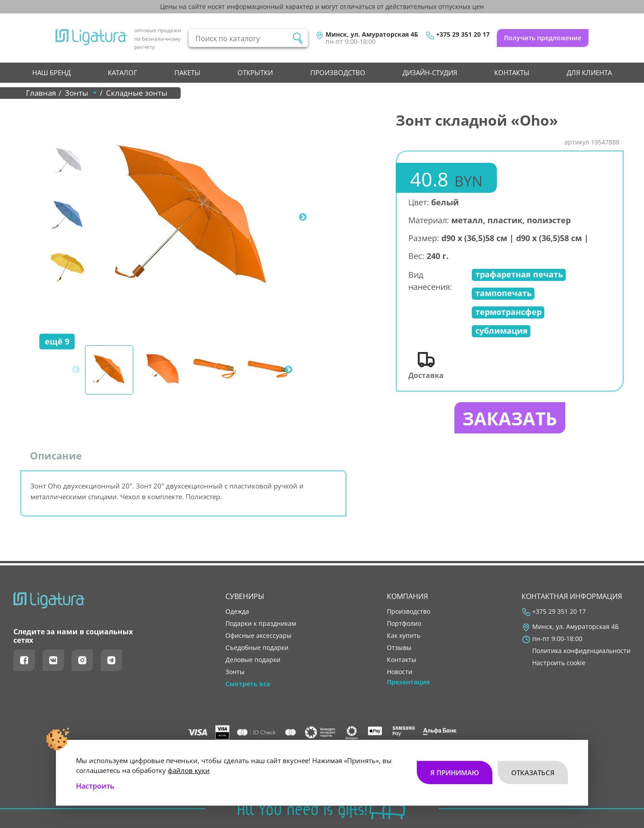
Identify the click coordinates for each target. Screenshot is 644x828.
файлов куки (189, 770)
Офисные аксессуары (258, 636)
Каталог (123, 72)
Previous (72, 217)
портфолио (404, 624)
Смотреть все (248, 684)
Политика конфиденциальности (581, 651)
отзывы (399, 648)
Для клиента (589, 72)
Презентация (408, 682)
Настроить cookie (559, 663)
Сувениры (245, 596)
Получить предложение (543, 38)
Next (303, 217)
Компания (407, 596)
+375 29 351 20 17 (463, 34)
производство (338, 72)
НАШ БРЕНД (51, 72)
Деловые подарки (253, 660)
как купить (404, 636)
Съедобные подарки (257, 648)
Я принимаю (455, 773)
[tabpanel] (193, 217)
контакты (512, 72)
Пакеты (187, 72)
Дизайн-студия (430, 72)
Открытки (255, 72)
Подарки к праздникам (261, 624)
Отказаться (533, 773)
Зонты (235, 672)
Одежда (237, 611)
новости (400, 672)
